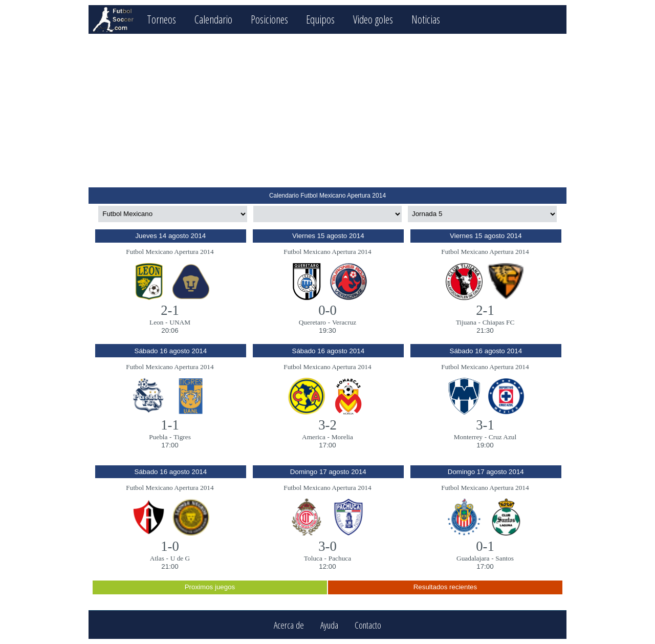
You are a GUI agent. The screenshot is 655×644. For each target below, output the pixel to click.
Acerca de (289, 625)
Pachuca (340, 558)
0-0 (327, 310)
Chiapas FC (499, 322)
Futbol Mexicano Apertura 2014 (170, 252)
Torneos (161, 19)
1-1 (170, 425)
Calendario (213, 19)
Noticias (426, 19)
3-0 (327, 546)
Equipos (320, 19)
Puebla (158, 437)
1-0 (170, 546)
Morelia (342, 437)
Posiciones (269, 19)
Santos (505, 558)
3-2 (327, 425)
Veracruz (344, 322)
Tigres (182, 437)
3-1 (485, 425)
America (314, 437)
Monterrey (468, 437)
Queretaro (312, 322)
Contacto (368, 625)
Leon (156, 322)
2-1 (170, 310)
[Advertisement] (327, 111)
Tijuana (466, 322)
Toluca (313, 558)
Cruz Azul (503, 437)
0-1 (485, 546)
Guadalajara (473, 558)
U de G (180, 558)
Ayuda (329, 625)
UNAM (180, 322)
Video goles (373, 19)
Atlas (157, 558)
